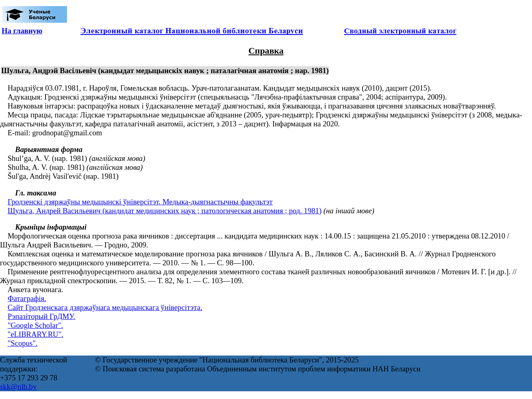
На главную (22, 31)
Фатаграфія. (27, 298)
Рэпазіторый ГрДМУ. (42, 316)
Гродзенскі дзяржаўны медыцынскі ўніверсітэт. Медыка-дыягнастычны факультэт (140, 202)
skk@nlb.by (18, 387)
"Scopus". (23, 343)
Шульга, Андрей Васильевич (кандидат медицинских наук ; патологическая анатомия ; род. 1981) (165, 211)
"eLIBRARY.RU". (36, 334)
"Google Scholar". (35, 325)
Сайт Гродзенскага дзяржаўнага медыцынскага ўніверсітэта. (105, 307)
